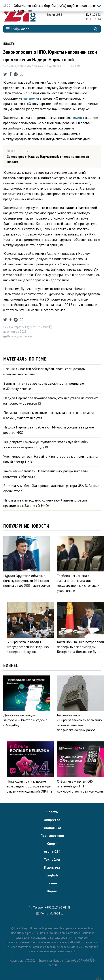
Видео (52, 891)
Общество (52, 820)
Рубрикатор (18, 29)
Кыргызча (52, 867)
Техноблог (52, 859)
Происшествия (52, 835)
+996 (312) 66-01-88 (58, 908)
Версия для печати (18, 336)
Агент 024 (52, 851)
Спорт (52, 843)
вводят (79, 118)
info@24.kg (56, 913)
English (52, 875)
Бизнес (52, 883)
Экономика (52, 828)
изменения (31, 98)
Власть (9, 44)
